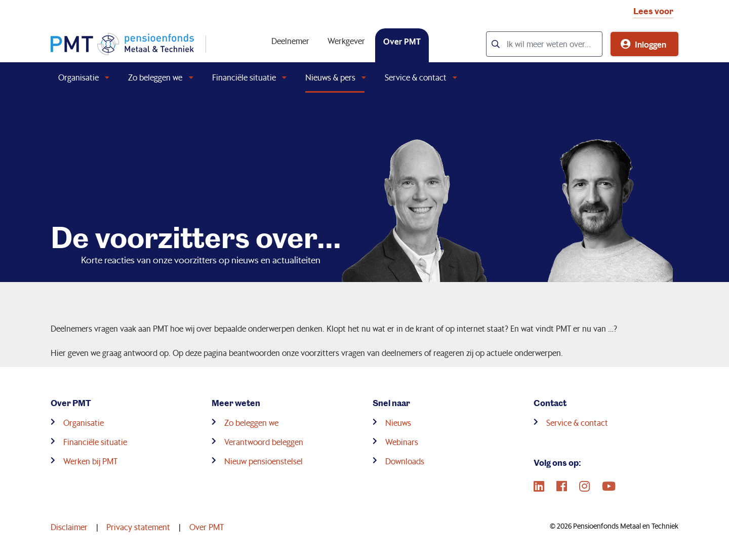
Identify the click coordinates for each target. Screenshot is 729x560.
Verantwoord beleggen (264, 442)
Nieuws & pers (330, 77)
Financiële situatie (244, 77)
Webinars (402, 442)
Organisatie (78, 77)
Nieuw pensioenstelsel (264, 461)
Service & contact (416, 77)
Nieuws (398, 423)
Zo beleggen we (155, 77)
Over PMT (402, 41)
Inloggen (651, 44)
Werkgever (346, 41)
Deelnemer (290, 41)
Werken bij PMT (90, 461)
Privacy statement (138, 527)
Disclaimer (69, 527)
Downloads (405, 461)
